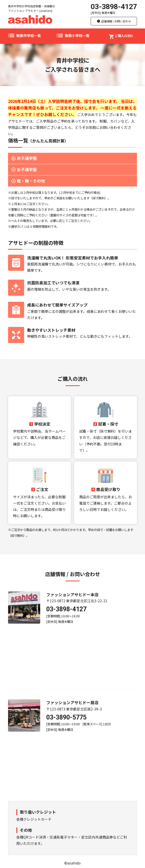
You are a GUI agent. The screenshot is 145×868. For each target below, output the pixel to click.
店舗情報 (114, 21)
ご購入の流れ (121, 35)
